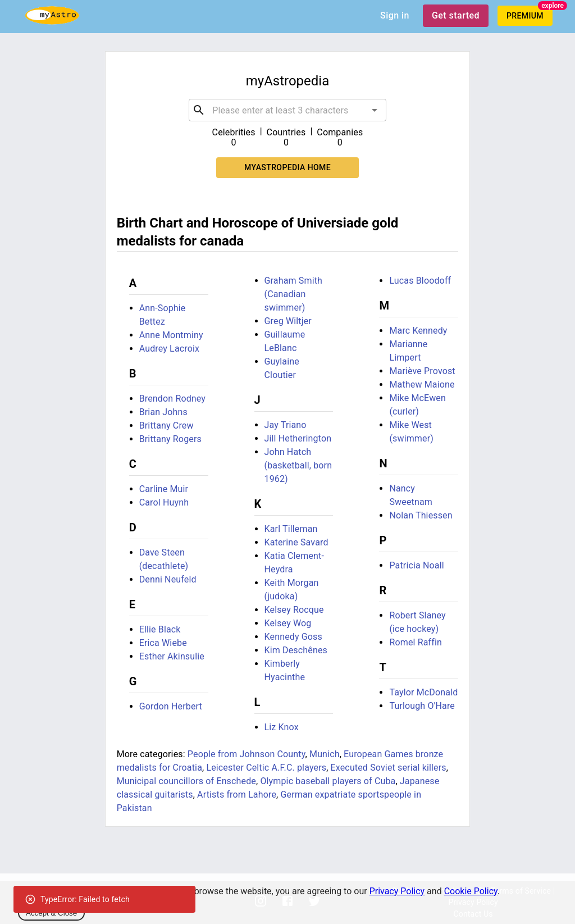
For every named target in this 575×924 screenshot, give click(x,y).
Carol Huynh (164, 502)
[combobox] (287, 110)
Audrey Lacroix (169, 349)
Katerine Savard (296, 542)
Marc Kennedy (418, 331)
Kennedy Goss (293, 637)
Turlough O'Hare (422, 706)
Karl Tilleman (291, 529)
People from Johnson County (247, 754)
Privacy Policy (397, 891)
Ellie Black (160, 629)
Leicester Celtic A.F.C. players (266, 768)
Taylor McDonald (423, 692)
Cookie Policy (471, 891)
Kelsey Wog (288, 623)
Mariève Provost (422, 371)
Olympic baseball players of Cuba (328, 781)
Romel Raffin (416, 642)
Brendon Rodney (172, 399)
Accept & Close (51, 913)
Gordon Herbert (171, 706)
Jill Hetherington (298, 438)
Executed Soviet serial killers (389, 768)
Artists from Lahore (237, 795)
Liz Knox (282, 727)
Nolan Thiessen (421, 515)
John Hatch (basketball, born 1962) (298, 465)
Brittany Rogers (170, 439)
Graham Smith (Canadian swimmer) (294, 294)
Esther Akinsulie (172, 656)
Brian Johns (163, 412)
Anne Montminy (171, 335)
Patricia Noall (416, 565)
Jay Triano (286, 425)
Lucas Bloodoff (420, 281)
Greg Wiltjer (288, 321)
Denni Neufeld (168, 579)
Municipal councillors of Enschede (186, 781)
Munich (325, 754)
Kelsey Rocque (294, 610)
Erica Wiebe (163, 643)
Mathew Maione (422, 384)
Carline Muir (164, 489)
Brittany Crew (166, 425)
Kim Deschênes (296, 650)
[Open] (375, 110)
